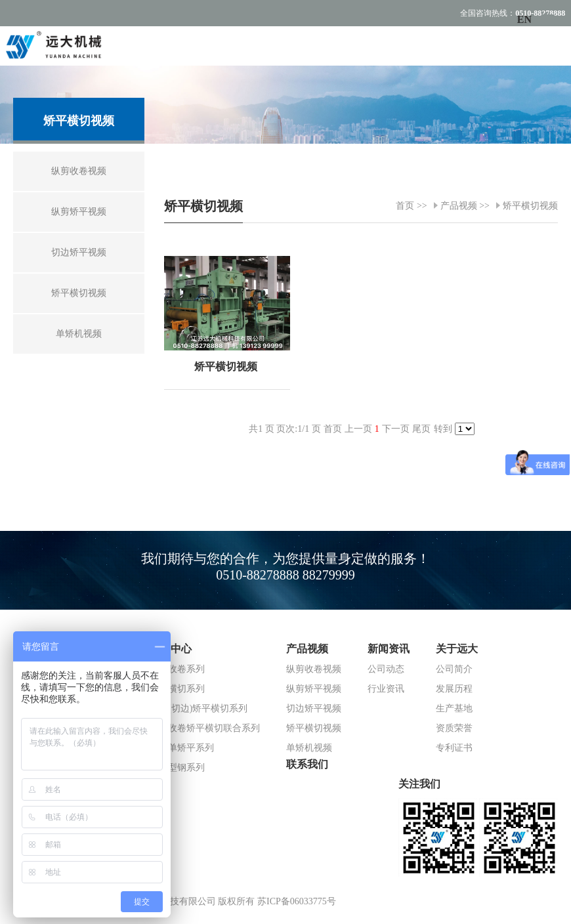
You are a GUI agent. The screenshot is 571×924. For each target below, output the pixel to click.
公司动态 (386, 669)
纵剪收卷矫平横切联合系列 (205, 728)
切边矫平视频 (314, 708)
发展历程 (454, 689)
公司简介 (454, 669)
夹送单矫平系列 (182, 748)
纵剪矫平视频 (314, 689)
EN (524, 19)
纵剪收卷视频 (314, 669)
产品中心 (171, 649)
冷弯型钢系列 (177, 767)
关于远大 (457, 649)
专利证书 (454, 748)
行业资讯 (386, 689)
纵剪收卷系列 (177, 669)
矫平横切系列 (177, 689)
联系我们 (307, 764)
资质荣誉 (454, 728)
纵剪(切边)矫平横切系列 (199, 708)
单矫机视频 (309, 748)
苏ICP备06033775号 (297, 901)
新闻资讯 (389, 649)
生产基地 (454, 708)
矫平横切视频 (530, 206)
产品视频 (459, 206)
